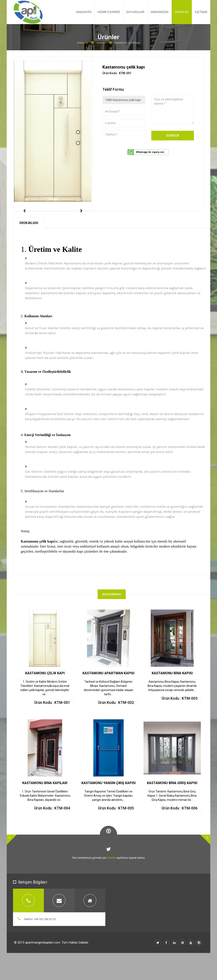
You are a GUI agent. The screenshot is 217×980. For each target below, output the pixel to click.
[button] (12, 858)
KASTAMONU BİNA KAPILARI (45, 802)
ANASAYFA (84, 12)
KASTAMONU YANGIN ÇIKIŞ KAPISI (108, 802)
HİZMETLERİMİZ (109, 12)
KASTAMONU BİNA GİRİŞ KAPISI (172, 802)
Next (81, 220)
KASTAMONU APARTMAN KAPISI (108, 692)
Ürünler (101, 43)
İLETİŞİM (201, 12)
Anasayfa (82, 43)
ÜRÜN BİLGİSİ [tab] (29, 242)
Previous (24, 220)
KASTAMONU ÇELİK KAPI (45, 692)
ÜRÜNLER (182, 12)
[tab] (28, 919)
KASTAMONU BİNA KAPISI (172, 692)
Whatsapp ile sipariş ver (150, 152)
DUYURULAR (135, 12)
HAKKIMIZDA (159, 12)
